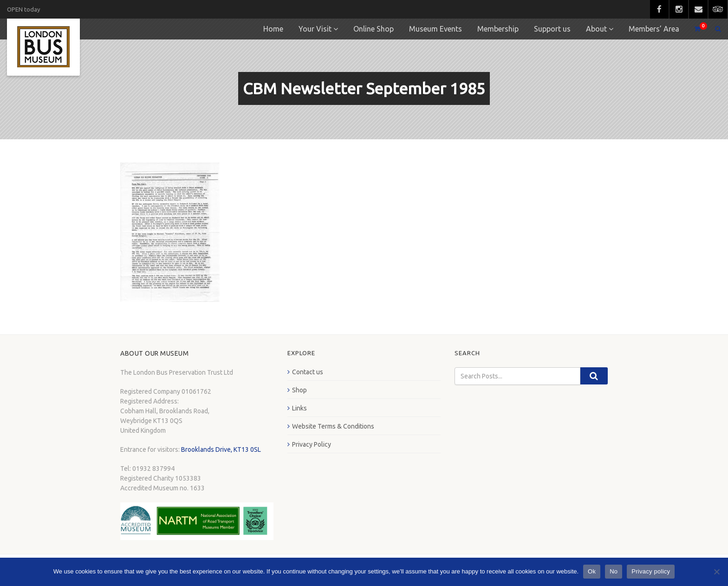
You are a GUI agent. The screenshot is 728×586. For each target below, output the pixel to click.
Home (273, 29)
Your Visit (315, 29)
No (614, 571)
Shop (299, 390)
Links (299, 408)
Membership (498, 29)
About (596, 29)
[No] (716, 572)
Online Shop (374, 29)
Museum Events (435, 29)
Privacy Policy (312, 444)
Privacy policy (651, 571)
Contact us (308, 372)
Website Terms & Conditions (333, 426)
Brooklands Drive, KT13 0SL (221, 449)
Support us (552, 29)
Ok (592, 571)
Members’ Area (654, 29)
